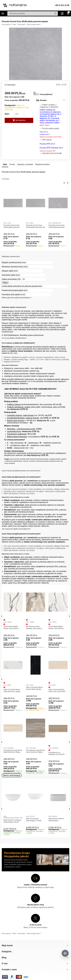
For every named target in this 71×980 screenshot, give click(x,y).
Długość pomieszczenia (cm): (14, 262)
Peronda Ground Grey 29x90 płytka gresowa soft (35, 226)
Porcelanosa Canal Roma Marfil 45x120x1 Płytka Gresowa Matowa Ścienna (13, 751)
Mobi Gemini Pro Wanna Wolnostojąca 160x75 (12, 821)
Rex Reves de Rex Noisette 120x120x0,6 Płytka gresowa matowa (35, 628)
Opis (5, 164)
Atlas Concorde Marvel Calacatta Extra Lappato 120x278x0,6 (12, 691)
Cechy (12, 164)
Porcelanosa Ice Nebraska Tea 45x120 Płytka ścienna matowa (57, 754)
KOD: (58, 85)
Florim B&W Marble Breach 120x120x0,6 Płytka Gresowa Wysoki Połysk (57, 628)
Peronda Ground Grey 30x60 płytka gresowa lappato (57, 226)
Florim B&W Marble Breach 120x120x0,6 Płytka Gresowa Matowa (12, 628)
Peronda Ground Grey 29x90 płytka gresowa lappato (12, 226)
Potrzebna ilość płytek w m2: (14, 295)
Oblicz (5, 283)
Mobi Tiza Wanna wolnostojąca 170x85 (34, 820)
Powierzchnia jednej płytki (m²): (15, 290)
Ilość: (7, 114)
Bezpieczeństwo (43, 164)
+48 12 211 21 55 (62, 5)
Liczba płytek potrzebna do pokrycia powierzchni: (22, 286)
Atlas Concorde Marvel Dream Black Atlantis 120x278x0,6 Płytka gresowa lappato (34, 688)
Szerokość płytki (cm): (11, 275)
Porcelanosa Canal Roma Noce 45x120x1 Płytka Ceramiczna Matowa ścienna (35, 751)
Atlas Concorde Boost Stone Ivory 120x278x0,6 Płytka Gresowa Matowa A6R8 (58, 691)
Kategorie (3, 13)
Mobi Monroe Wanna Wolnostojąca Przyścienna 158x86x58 (57, 820)
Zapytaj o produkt (25, 164)
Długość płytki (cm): (10, 271)
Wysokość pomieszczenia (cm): (15, 267)
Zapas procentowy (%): (11, 279)
